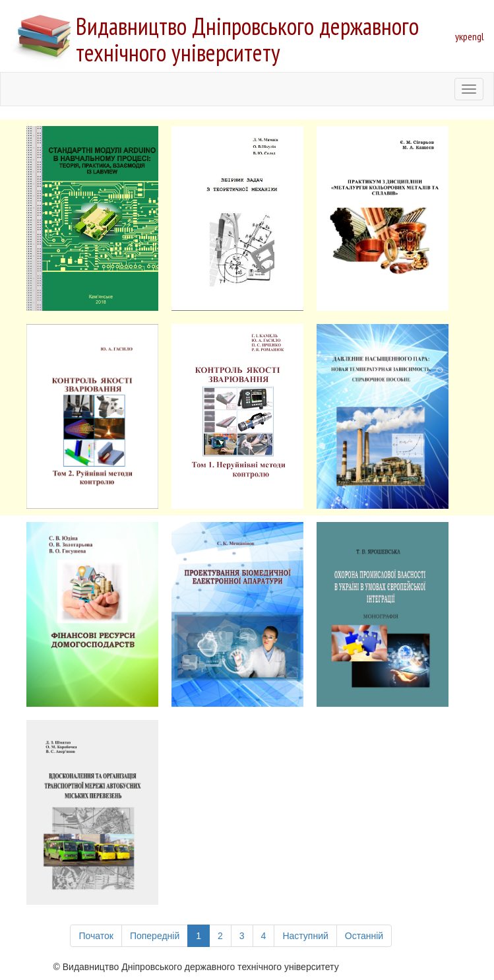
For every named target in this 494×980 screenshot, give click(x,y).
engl (476, 36)
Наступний (305, 936)
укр (461, 36)
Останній (364, 936)
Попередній (155, 936)
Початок (96, 936)
